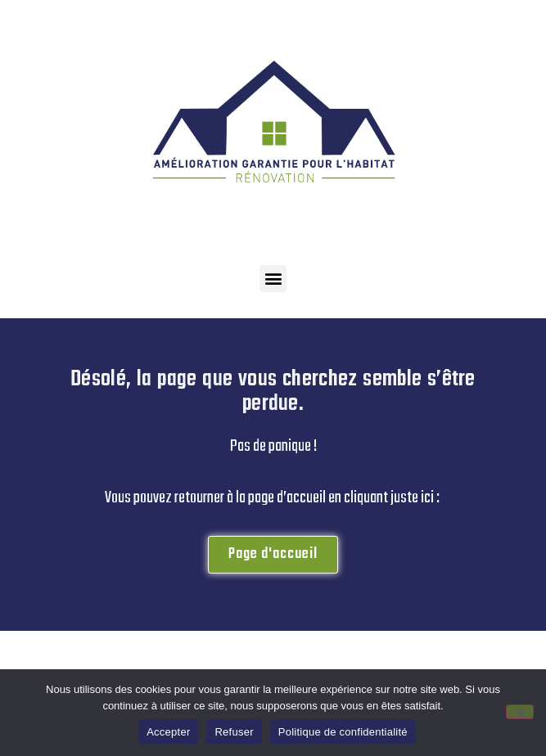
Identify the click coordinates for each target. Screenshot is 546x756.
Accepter (168, 732)
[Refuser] (520, 712)
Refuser (234, 732)
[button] (273, 279)
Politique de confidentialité (343, 732)
